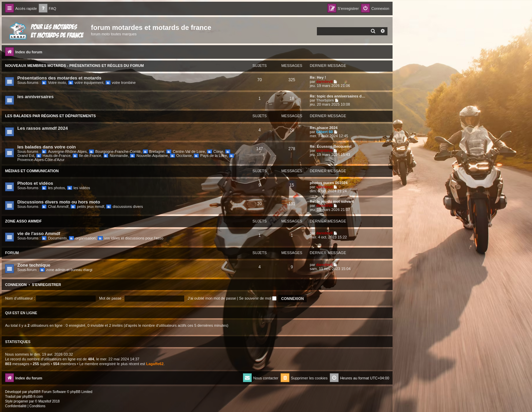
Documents (54, 238)
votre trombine (121, 83)
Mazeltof (45, 401)
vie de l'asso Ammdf (39, 234)
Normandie (116, 156)
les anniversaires (35, 97)
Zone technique (34, 265)
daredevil (324, 82)
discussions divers (125, 207)
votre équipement (86, 83)
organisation (82, 238)
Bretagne (154, 151)
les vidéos (79, 188)
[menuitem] (47, 9)
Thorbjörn (325, 100)
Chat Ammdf (55, 207)
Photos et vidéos (35, 183)
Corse (215, 151)
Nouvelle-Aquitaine (149, 156)
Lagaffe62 (155, 364)
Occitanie (181, 156)
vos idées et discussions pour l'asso (130, 238)
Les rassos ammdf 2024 (43, 128)
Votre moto (54, 83)
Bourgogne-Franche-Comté (115, 151)
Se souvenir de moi (258, 298)
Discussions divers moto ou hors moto (59, 202)
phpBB (33, 392)
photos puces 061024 (329, 183)
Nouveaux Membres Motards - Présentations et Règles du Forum (74, 66)
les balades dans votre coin (46, 147)
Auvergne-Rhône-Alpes (64, 151)
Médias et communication (32, 171)
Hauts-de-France (53, 156)
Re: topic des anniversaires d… (338, 96)
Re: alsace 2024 (324, 128)
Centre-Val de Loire (185, 151)
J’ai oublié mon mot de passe (212, 298)
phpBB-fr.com (33, 397)
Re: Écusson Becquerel (331, 146)
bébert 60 (325, 132)
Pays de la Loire (210, 156)
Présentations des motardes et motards (59, 78)
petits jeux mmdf (87, 207)
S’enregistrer (46, 285)
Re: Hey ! (318, 77)
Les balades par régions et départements (50, 116)
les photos (53, 188)
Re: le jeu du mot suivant (332, 201)
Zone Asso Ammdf (23, 221)
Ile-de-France (87, 156)
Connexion (16, 285)
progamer (21, 401)
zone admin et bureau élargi (66, 270)
